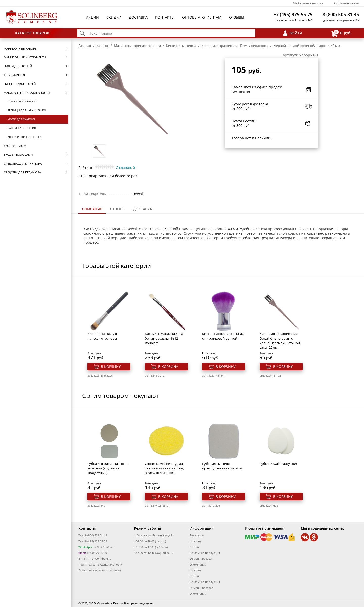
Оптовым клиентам (202, 17)
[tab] (92, 209)
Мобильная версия (308, 3)
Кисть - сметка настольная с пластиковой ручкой (223, 336)
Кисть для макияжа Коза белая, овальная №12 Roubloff (164, 338)
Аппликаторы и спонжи (25, 137)
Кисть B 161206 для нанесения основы (102, 336)
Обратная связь (347, 3)
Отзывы (237, 17)
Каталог (103, 46)
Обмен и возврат (201, 559)
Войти (296, 33)
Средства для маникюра (23, 163)
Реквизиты (197, 535)
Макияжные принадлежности (27, 93)
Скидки (114, 17)
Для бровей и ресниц (22, 101)
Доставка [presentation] (143, 209)
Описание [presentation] (92, 209)
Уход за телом (15, 146)
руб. (341, 33)
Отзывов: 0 (125, 167)
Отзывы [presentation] (118, 209)
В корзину (111, 366)
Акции (93, 17)
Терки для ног (15, 75)
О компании (198, 564)
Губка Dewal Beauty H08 (278, 464)
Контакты (165, 17)
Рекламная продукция (205, 553)
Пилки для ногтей (18, 66)
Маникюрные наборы (20, 48)
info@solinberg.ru (100, 559)
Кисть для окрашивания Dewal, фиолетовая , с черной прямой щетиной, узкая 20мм (280, 341)
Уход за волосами (18, 155)
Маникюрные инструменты (25, 57)
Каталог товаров (32, 33)
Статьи (194, 547)
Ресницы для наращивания (27, 110)
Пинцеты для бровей (20, 84)
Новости (195, 541)
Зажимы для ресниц (22, 128)
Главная (85, 46)
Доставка (138, 17)
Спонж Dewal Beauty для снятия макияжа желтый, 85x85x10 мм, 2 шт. (164, 468)
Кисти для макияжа (21, 119)
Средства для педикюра (22, 172)
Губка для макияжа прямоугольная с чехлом (222, 466)
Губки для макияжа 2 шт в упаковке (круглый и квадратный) (108, 468)
